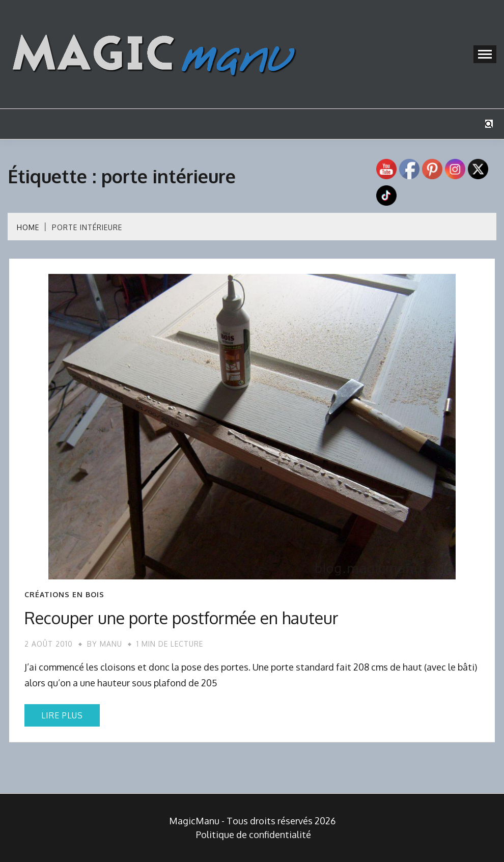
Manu (111, 644)
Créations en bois (64, 595)
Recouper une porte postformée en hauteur (181, 618)
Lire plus (62, 715)
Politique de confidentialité (254, 835)
